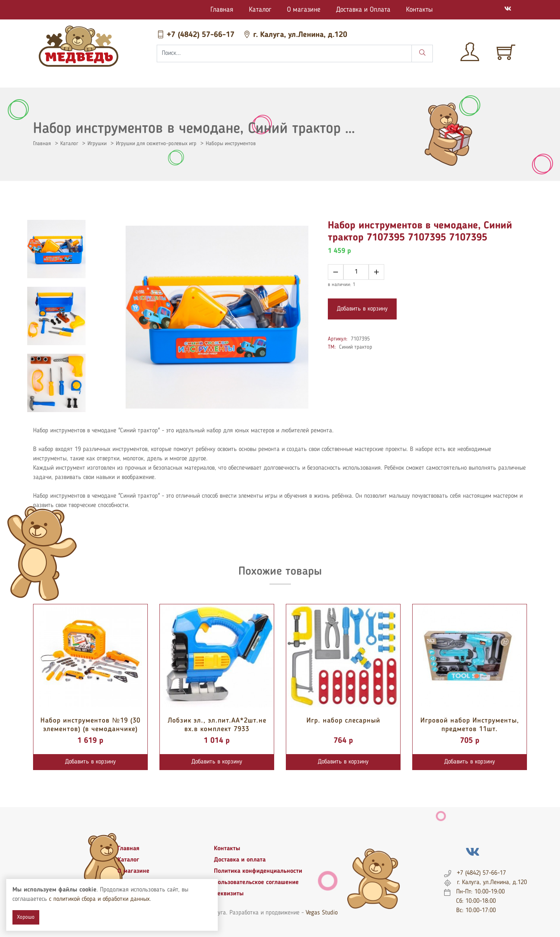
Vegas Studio (322, 913)
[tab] (56, 249)
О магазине (304, 10)
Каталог (260, 10)
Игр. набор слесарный (343, 721)
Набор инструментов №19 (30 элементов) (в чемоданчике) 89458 (90, 729)
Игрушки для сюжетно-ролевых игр (156, 144)
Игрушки (97, 144)
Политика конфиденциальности (258, 871)
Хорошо (26, 917)
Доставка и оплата (240, 860)
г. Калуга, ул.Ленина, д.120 (295, 35)
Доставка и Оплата (363, 10)
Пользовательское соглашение (256, 883)
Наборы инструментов (231, 144)
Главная (222, 10)
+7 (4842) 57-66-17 (197, 35)
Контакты (419, 10)
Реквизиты (229, 894)
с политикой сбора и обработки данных (99, 899)
